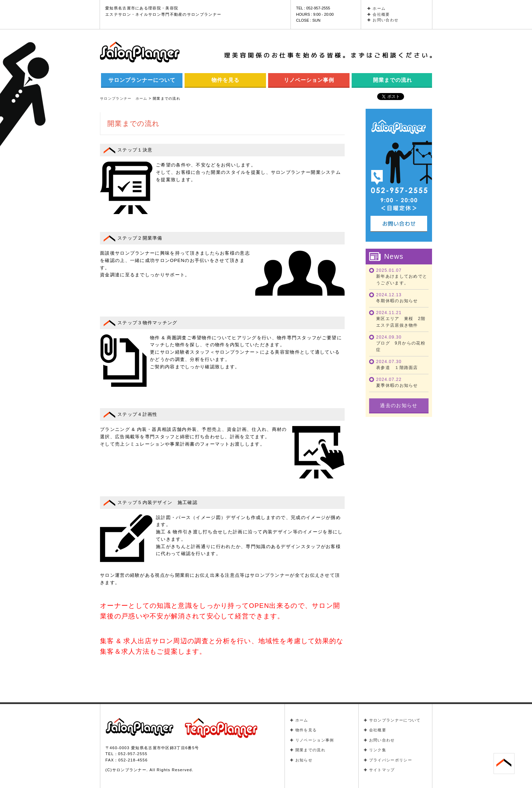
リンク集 (375, 750)
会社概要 (379, 14)
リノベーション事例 (309, 80)
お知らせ (301, 760)
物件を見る (225, 80)
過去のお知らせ (399, 405)
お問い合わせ (383, 20)
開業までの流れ (393, 80)
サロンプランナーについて (142, 80)
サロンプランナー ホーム (124, 98)
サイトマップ (379, 770)
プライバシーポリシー (388, 760)
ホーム (376, 8)
